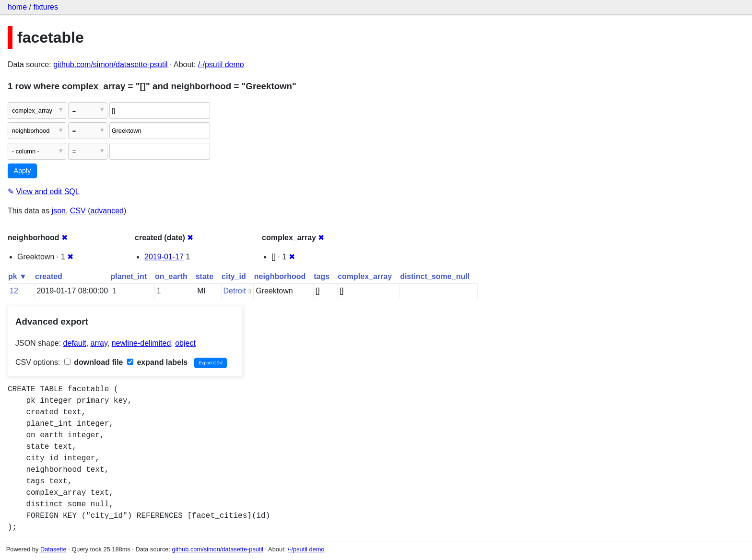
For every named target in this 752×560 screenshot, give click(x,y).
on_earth (171, 276)
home (17, 7)
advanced (107, 211)
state (205, 276)
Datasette (53, 549)
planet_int (129, 276)
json (59, 211)
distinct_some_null (435, 276)
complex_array (365, 276)
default (75, 343)
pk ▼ (18, 276)
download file (94, 362)
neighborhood (280, 276)
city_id (234, 276)
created (49, 276)
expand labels (157, 362)
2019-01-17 (164, 257)
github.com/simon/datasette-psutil (110, 64)
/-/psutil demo (221, 64)
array (99, 343)
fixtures (46, 7)
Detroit (235, 291)
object (185, 343)
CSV (78, 211)
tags (322, 276)
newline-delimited (141, 343)
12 (14, 291)
